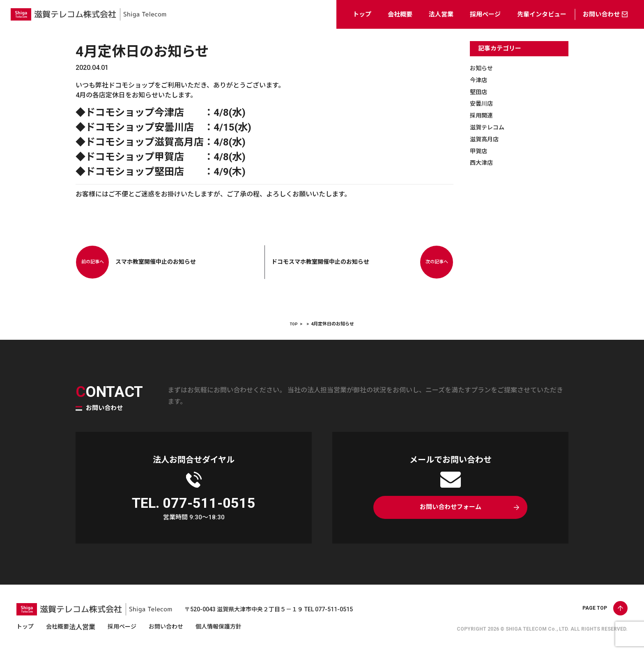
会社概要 (400, 14)
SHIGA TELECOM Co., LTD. (537, 629)
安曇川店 (483, 103)
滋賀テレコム (490, 127)
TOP (294, 324)
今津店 (480, 80)
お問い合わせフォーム (450, 509)
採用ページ (485, 14)
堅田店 (480, 92)
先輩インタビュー (542, 14)
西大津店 (483, 162)
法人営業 (441, 14)
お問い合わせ (601, 14)
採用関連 (483, 115)
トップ (362, 14)
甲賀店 (480, 151)
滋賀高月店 (486, 139)
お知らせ (483, 68)
